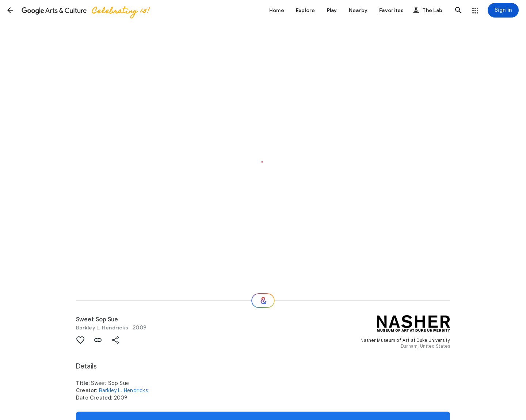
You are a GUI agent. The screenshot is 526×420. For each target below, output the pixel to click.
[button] (10, 10)
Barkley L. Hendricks (102, 328)
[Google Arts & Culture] (85, 10)
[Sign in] (503, 10)
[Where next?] (263, 301)
